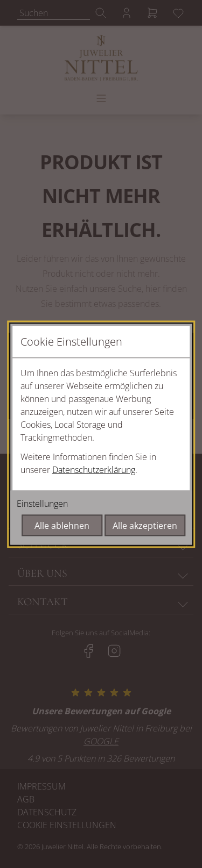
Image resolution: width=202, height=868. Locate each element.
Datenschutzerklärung (94, 469)
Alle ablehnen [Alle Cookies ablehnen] (62, 525)
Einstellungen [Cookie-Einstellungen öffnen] (42, 503)
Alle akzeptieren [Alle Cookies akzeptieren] (145, 525)
